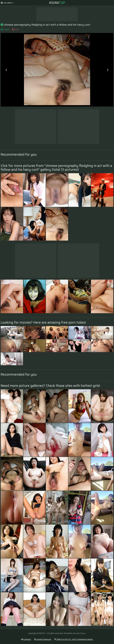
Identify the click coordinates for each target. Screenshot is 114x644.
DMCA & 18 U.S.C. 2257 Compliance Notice (73, 639)
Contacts (26, 639)
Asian (57, 3)
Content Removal (43, 639)
